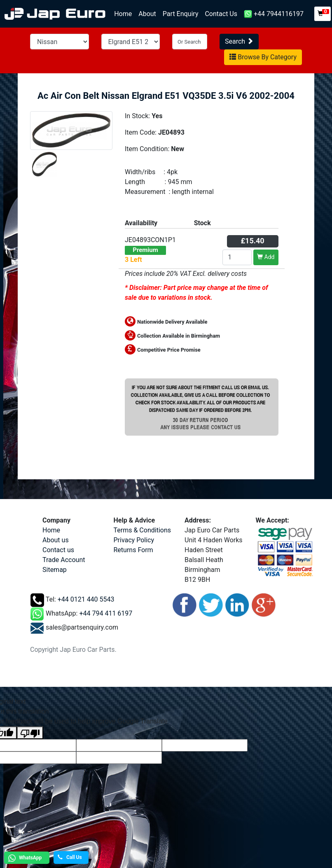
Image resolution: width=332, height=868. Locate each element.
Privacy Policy (134, 540)
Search (239, 41)
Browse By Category (263, 57)
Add (266, 257)
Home (125, 13)
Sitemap (55, 570)
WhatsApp (24, 858)
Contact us (58, 550)
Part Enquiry (181, 14)
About (147, 14)
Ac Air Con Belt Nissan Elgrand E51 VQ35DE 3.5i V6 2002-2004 (166, 96)
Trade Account (64, 560)
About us (56, 540)
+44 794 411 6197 (106, 613)
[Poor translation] (30, 733)
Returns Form (133, 550)
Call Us (70, 857)
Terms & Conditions (143, 530)
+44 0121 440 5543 (86, 599)
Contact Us (221, 14)
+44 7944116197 (274, 14)
